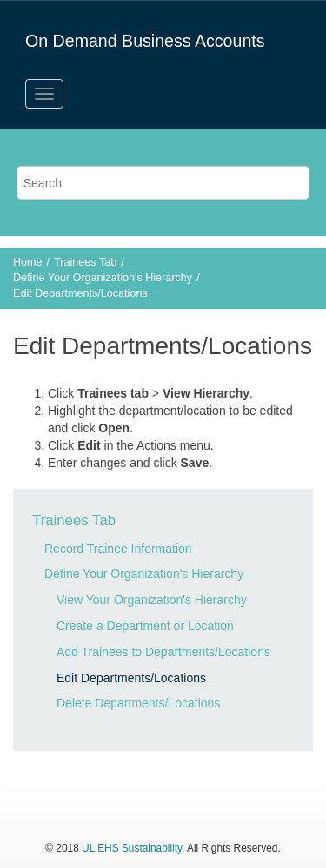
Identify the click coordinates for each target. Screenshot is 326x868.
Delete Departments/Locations (138, 703)
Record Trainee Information (118, 549)
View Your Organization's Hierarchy (152, 600)
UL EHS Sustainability (132, 848)
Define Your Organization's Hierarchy (103, 278)
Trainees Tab (85, 262)
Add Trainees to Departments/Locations (163, 652)
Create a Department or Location (145, 626)
